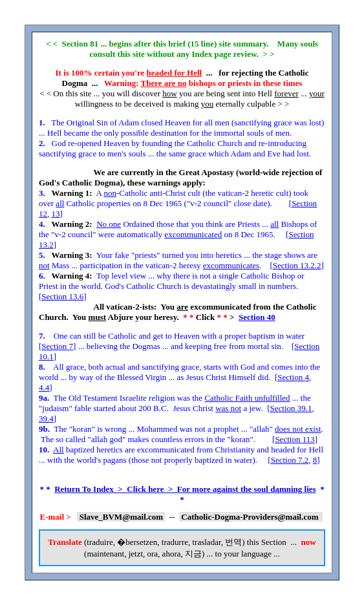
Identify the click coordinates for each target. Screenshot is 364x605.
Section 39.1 (291, 408)
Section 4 (293, 377)
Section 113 (294, 439)
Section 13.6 (62, 296)
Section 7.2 (290, 460)
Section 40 (257, 317)
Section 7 (57, 346)
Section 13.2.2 (297, 265)
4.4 (44, 387)
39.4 (46, 419)
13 (56, 214)
